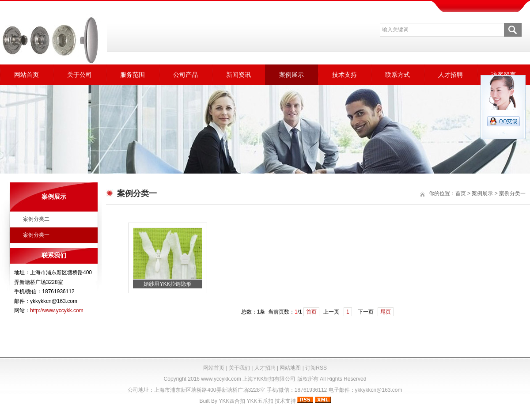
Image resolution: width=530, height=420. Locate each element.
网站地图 (290, 368)
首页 (461, 193)
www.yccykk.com (221, 379)
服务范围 (132, 75)
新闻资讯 (238, 75)
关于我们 (239, 368)
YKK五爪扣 (260, 401)
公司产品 (185, 75)
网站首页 (26, 75)
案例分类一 (36, 235)
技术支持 (344, 75)
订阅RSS (316, 368)
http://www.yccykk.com (57, 310)
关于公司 (79, 75)
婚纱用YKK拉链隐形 (167, 284)
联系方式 (397, 75)
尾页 (386, 312)
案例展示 (291, 75)
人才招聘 (450, 75)
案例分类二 (36, 219)
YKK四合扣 (232, 401)
